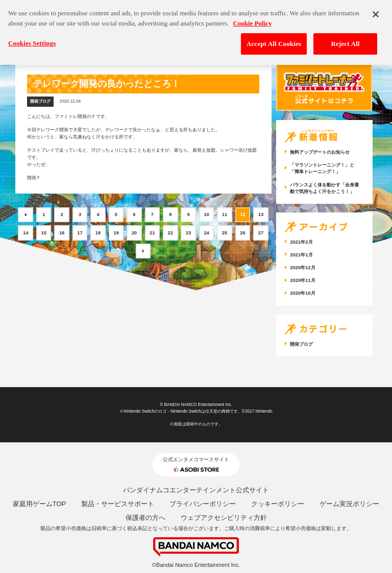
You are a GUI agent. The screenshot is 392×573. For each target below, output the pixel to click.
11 (225, 214)
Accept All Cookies (274, 40)
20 (134, 233)
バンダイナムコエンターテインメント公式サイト (196, 490)
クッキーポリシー (278, 504)
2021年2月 (301, 242)
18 (98, 233)
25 (225, 233)
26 (243, 233)
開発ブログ (40, 101)
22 (171, 233)
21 (152, 233)
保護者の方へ (145, 518)
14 (26, 233)
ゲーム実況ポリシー (349, 504)
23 (189, 233)
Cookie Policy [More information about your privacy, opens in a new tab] (252, 19)
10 (206, 214)
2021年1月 (301, 255)
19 (116, 233)
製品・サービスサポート (118, 504)
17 (80, 233)
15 (44, 233)
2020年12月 (303, 267)
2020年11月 (303, 280)
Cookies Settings (32, 39)
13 (261, 214)
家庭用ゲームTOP (40, 504)
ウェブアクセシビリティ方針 (224, 518)
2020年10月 (303, 293)
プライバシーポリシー (203, 504)
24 (206, 233)
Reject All (346, 40)
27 (261, 233)
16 (62, 233)
